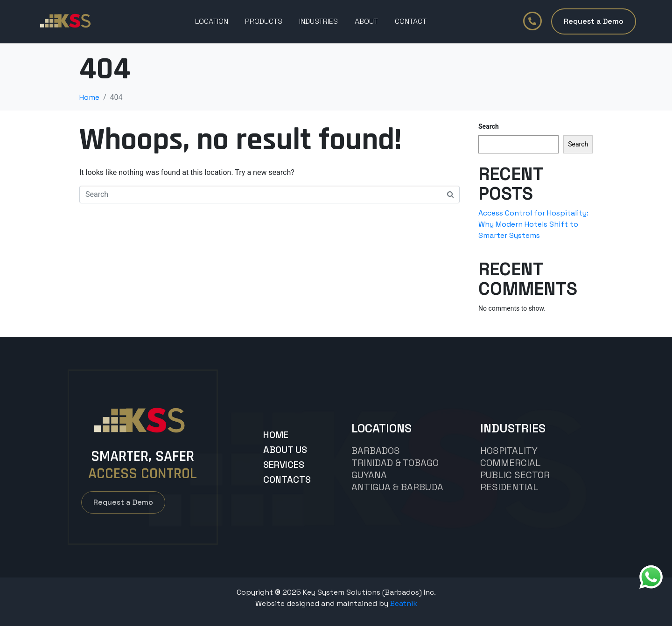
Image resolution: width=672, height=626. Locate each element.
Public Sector (515, 475)
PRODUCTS (264, 21)
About (366, 21)
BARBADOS (376, 451)
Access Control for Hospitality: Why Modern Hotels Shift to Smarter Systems (533, 224)
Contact (411, 21)
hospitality (509, 451)
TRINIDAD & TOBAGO (395, 463)
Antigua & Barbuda (397, 487)
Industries (318, 21)
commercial (511, 463)
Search (489, 126)
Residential (509, 487)
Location (212, 21)
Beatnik (404, 603)
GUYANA (369, 475)
